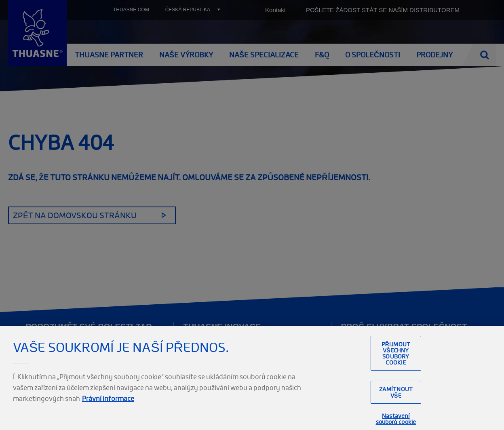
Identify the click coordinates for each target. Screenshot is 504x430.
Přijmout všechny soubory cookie (396, 364)
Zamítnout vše (396, 403)
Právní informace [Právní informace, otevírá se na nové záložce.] (108, 409)
